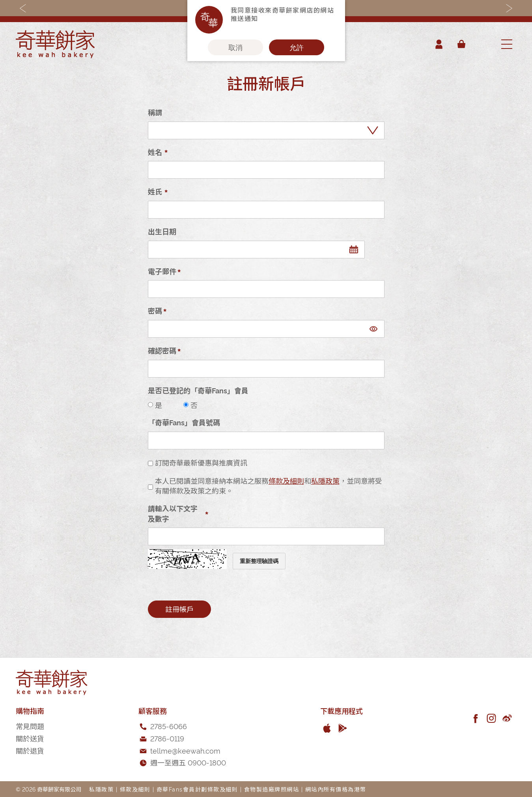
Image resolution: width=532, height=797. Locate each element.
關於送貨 (30, 738)
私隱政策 (325, 480)
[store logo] (55, 44)
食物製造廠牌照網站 (272, 789)
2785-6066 (169, 726)
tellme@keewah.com (185, 750)
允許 (297, 47)
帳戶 (439, 44)
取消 (235, 47)
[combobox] (483, 44)
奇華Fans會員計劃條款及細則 (197, 789)
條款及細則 (286, 480)
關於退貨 (30, 750)
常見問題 (30, 726)
